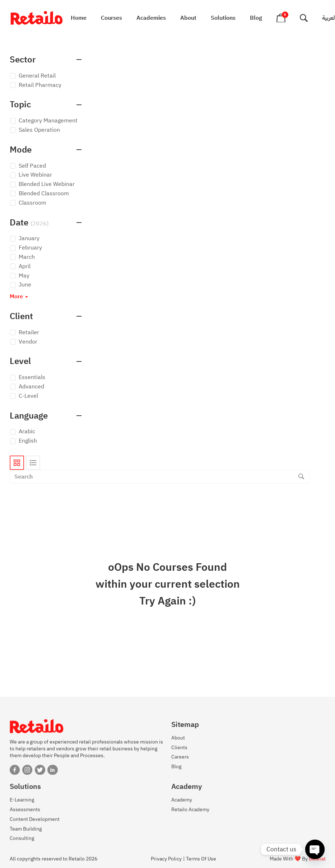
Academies (151, 18)
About (188, 18)
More (20, 297)
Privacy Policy (166, 859)
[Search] (301, 477)
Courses (111, 18)
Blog (256, 18)
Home (79, 18)
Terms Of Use (201, 859)
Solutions (223, 18)
